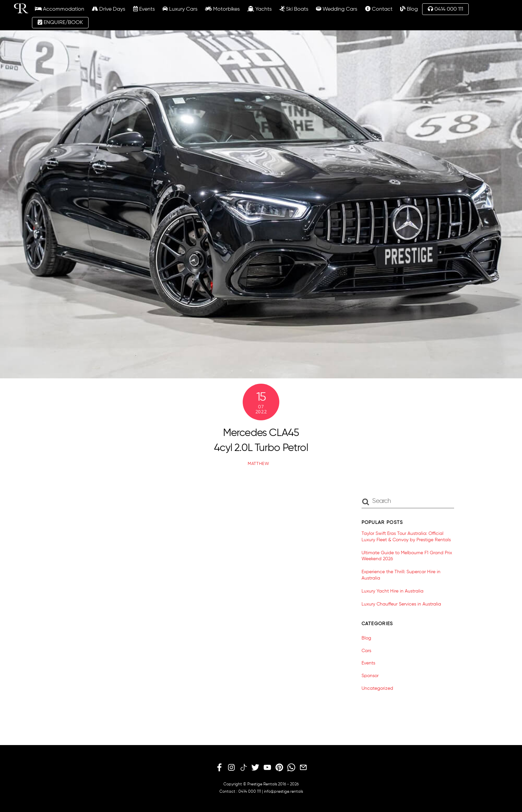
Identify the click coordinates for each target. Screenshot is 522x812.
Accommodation (56, 9)
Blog (405, 9)
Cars (366, 650)
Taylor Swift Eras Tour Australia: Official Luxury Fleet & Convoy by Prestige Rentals (406, 537)
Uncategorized (377, 688)
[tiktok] (243, 767)
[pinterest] (279, 767)
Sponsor (370, 676)
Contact (375, 9)
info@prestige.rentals (283, 791)
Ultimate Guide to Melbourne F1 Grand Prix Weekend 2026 (407, 556)
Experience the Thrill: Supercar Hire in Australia (401, 575)
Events (140, 9)
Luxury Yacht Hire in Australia (392, 591)
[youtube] (267, 767)
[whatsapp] (291, 767)
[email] (303, 767)
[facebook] (219, 767)
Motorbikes (218, 9)
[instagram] (231, 767)
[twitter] (255, 767)
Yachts (256, 9)
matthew (259, 463)
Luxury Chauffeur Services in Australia (401, 604)
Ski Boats (290, 9)
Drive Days (105, 9)
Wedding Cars (333, 9)
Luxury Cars (176, 9)
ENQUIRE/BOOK (56, 22)
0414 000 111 (441, 9)
